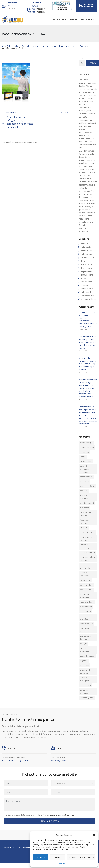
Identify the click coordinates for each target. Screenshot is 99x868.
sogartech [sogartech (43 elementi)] (84, 661)
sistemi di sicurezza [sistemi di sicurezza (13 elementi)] (87, 656)
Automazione (87, 254)
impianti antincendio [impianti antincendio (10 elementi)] (88, 532)
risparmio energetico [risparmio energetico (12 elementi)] (84, 617)
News (82, 19)
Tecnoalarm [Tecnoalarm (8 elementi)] (84, 665)
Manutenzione (87, 275)
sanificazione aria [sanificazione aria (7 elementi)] (86, 624)
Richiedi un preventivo (89, 6)
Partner (74, 19)
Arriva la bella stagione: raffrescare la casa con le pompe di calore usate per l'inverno (88, 364)
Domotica (85, 261)
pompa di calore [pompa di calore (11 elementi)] (86, 585)
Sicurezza (85, 285)
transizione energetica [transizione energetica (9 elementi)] (84, 692)
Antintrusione (87, 250)
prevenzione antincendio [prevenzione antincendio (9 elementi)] (85, 596)
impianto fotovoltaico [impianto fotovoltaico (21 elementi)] (85, 574)
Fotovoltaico (86, 264)
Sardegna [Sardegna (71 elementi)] (84, 644)
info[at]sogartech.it (59, 761)
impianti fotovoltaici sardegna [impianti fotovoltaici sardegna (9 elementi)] (87, 559)
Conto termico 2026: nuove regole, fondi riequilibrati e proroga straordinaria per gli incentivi (88, 342)
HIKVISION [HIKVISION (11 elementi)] (84, 528)
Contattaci (91, 19)
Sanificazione (87, 282)
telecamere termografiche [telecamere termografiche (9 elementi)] (85, 679)
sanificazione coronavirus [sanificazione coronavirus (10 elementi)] (85, 630)
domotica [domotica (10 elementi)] (84, 491)
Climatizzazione (88, 257)
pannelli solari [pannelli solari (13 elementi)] (85, 580)
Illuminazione (87, 268)
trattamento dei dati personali (62, 815)
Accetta (41, 857)
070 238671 (40, 9)
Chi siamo (55, 19)
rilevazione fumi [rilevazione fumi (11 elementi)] (86, 607)
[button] (94, 835)
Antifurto (85, 244)
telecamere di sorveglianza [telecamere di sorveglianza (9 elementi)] (85, 671)
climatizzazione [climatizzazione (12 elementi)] (86, 461)
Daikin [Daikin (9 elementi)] (92, 486)
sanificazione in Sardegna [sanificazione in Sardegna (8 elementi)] (86, 637)
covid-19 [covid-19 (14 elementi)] (83, 486)
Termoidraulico (87, 296)
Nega (57, 857)
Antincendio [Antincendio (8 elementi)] (84, 452)
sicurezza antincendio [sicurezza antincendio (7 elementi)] (84, 650)
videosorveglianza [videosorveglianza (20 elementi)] (87, 698)
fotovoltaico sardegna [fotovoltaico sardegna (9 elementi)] (85, 522)
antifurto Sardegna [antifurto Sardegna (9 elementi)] (87, 447)
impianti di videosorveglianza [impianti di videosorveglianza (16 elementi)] (87, 546)
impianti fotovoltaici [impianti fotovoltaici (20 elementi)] (87, 553)
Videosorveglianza (89, 299)
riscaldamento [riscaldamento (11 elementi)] (85, 611)
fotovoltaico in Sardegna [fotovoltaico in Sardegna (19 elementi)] (85, 514)
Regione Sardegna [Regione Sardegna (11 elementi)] (87, 602)
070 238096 (40, 12)
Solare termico (87, 289)
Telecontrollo (87, 292)
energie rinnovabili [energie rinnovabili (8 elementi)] (87, 503)
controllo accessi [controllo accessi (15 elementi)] (86, 477)
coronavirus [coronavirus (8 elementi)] (84, 481)
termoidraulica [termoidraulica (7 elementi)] (86, 685)
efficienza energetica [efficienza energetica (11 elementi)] (84, 497)
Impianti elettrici (88, 271)
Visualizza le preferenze (81, 857)
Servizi (65, 19)
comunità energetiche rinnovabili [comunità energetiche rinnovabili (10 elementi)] (84, 469)
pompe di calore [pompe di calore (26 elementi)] (86, 590)
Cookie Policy (63, 863)
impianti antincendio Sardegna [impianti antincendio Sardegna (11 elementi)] (88, 539)
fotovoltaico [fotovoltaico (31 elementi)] (85, 508)
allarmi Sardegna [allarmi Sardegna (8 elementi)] (86, 443)
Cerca (81, 58)
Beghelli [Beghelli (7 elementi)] (83, 457)
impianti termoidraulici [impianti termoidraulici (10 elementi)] (85, 566)
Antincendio (86, 247)
